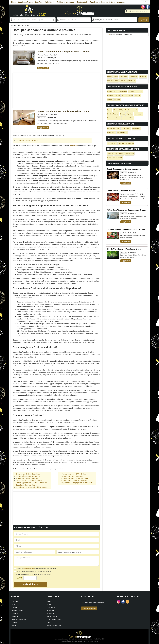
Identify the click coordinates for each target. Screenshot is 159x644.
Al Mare (110, 154)
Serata (110, 99)
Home (14, 2)
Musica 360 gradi (120, 110)
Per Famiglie (126, 129)
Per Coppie (136, 129)
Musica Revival (113, 114)
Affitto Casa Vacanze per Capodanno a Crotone (127, 210)
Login (145, 2)
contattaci (74, 146)
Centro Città (129, 154)
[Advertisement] (56, 90)
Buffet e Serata (127, 95)
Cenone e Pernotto (135, 91)
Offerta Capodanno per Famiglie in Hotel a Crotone (63, 52)
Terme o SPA (112, 143)
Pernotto (117, 99)
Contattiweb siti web (78, 641)
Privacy (14, 622)
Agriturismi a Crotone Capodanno (28, 476)
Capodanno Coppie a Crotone (27, 485)
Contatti (14, 607)
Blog (103, 2)
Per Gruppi (111, 133)
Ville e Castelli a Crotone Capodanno (29, 481)
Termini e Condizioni (19, 619)
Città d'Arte (119, 154)
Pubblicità (15, 613)
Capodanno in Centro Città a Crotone (75, 481)
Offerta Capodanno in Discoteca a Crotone (125, 249)
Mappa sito (16, 616)
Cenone (137, 95)
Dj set (109, 110)
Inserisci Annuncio (89, 608)
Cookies (14, 625)
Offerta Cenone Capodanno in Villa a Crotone (126, 229)
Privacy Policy (28, 569)
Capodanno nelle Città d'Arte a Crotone (75, 478)
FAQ (13, 604)
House (123, 114)
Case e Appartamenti (128, 81)
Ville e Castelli (113, 81)
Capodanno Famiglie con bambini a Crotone (32, 487)
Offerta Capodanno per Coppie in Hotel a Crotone (63, 111)
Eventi (110, 77)
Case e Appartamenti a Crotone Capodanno (32, 483)
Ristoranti (143, 77)
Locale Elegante (113, 129)
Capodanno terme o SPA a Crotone (74, 474)
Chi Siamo (15, 601)
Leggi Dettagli (43, 68)
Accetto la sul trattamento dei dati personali (35, 569)
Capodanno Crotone (25, 2)
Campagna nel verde (115, 158)
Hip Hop (130, 114)
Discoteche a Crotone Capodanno (28, 474)
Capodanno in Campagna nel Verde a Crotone (78, 483)
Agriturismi (133, 77)
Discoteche (124, 77)
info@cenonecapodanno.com (136, 11)
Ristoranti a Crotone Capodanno (27, 478)
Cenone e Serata (114, 95)
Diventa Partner (17, 610)
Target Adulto (122, 133)
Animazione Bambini (126, 143)
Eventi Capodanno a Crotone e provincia (124, 169)
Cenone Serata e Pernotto (117, 91)
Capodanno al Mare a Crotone (72, 476)
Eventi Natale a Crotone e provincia (122, 191)
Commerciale (133, 110)
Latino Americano (114, 118)
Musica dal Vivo (128, 118)
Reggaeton (139, 114)
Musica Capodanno (54, 625)
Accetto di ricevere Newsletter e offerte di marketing (33, 571)
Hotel (116, 77)
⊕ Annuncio (121, 2)
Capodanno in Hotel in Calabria (27, 141)
